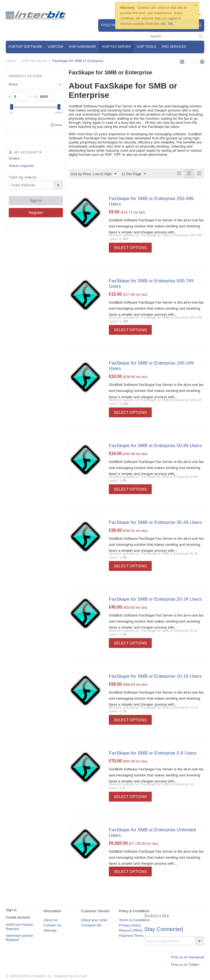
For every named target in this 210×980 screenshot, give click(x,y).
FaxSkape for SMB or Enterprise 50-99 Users (155, 446)
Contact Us (52, 925)
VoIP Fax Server (116, 47)
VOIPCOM (55, 47)
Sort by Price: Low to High (94, 174)
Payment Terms (131, 936)
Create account (18, 918)
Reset (58, 125)
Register (36, 213)
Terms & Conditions (134, 920)
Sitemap (50, 931)
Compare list (91, 925)
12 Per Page (134, 174)
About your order (94, 920)
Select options (130, 248)
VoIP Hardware (82, 47)
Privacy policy (130, 925)
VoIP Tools (146, 47)
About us (50, 920)
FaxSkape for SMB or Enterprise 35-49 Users (155, 522)
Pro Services (174, 47)
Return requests (21, 166)
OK (170, 24)
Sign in (36, 201)
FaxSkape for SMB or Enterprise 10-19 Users (155, 676)
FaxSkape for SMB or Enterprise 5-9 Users (153, 753)
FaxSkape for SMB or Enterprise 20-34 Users (155, 599)
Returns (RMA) (131, 931)
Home (11, 61)
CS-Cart (81, 976)
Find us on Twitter (185, 965)
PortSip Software (25, 47)
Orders (14, 158)
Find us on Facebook (188, 957)
